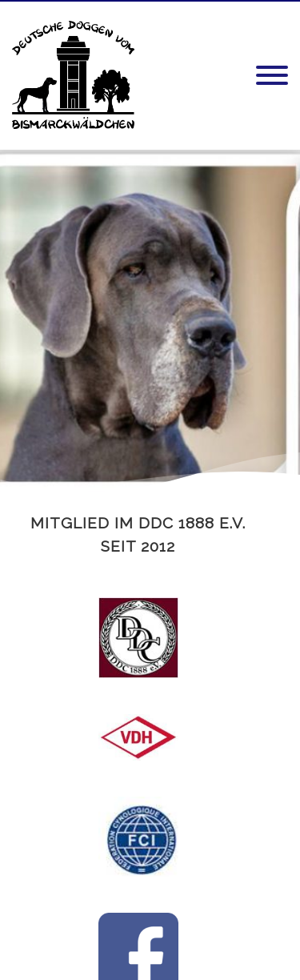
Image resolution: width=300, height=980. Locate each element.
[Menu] (272, 76)
